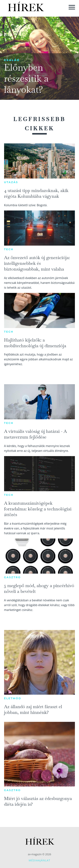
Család (12, 60)
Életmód (13, 698)
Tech (9, 249)
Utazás (11, 182)
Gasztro (12, 577)
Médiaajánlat (39, 860)
